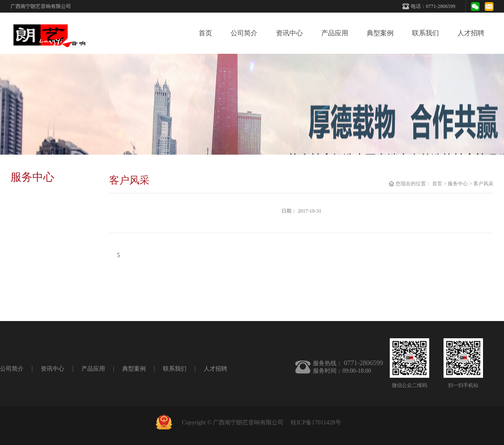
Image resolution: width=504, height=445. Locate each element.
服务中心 (458, 184)
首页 (205, 33)
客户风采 (483, 184)
